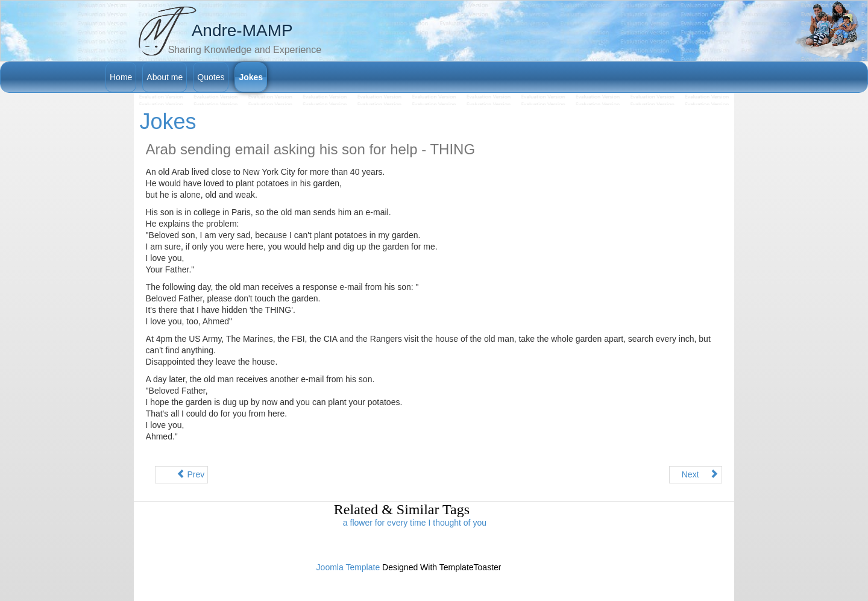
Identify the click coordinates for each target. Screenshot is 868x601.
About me (165, 77)
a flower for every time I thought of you (415, 523)
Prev (186, 475)
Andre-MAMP (242, 30)
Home (121, 77)
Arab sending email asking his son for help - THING (310, 149)
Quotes (211, 77)
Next (700, 475)
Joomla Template (348, 567)
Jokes (251, 77)
